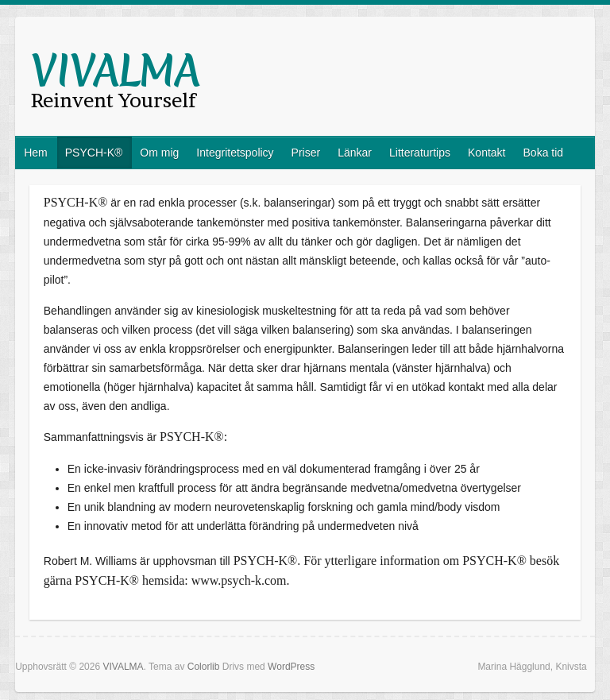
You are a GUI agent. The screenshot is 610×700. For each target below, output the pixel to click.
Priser (306, 153)
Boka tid (544, 153)
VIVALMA (115, 71)
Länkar (355, 153)
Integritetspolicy (235, 153)
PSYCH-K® (94, 153)
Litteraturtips (420, 153)
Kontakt (486, 153)
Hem (36, 153)
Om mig (159, 153)
